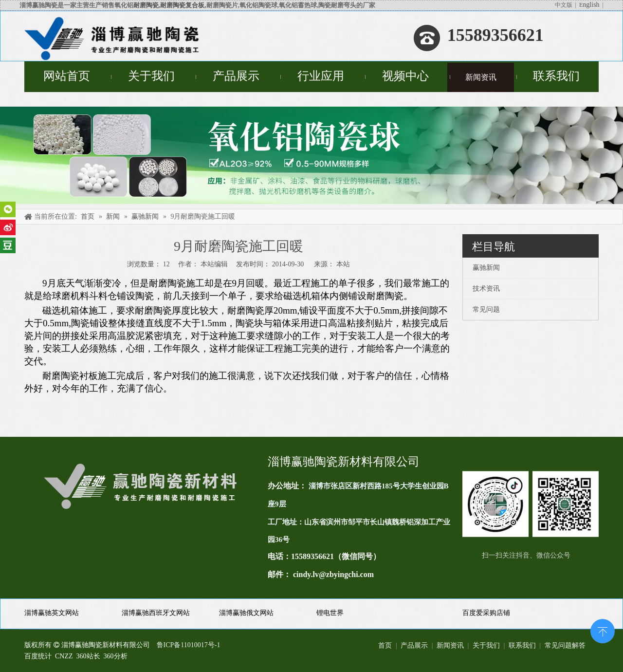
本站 (343, 264)
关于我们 (486, 645)
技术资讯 (486, 289)
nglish (591, 5)
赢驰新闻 (486, 268)
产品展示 (414, 645)
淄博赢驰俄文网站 (246, 613)
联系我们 (522, 645)
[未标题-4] (311, 155)
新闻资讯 (450, 645)
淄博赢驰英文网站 (52, 613)
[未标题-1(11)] (531, 504)
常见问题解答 (565, 645)
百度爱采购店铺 (486, 613)
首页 (385, 645)
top (603, 630)
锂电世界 (330, 613)
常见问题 (486, 309)
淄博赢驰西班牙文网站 (156, 613)
